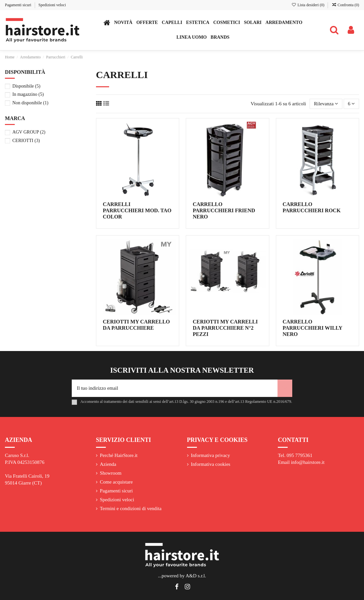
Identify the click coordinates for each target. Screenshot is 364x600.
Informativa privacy (211, 455)
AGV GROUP (29, 132)
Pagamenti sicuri (19, 5)
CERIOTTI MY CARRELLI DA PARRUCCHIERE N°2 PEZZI (225, 328)
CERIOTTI (26, 140)
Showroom (111, 473)
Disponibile (26, 86)
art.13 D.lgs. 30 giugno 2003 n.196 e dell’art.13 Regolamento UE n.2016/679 (230, 402)
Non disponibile (30, 103)
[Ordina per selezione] (326, 104)
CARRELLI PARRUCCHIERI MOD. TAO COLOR (137, 210)
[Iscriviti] (285, 388)
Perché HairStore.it (119, 455)
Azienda (108, 464)
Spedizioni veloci (52, 5)
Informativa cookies (211, 464)
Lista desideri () (308, 5)
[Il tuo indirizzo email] (174, 388)
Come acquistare (116, 482)
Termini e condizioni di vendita (131, 508)
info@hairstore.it (308, 462)
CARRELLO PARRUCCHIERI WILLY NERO (313, 328)
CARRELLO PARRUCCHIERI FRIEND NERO (224, 210)
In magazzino (28, 94)
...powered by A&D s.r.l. (182, 576)
